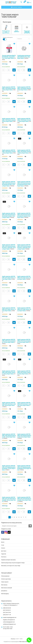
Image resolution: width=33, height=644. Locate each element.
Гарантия (4, 554)
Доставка (4, 551)
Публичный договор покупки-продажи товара (13, 563)
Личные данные (5, 576)
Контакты (4, 557)
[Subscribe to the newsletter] (30, 526)
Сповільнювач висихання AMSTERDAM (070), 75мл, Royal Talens (24, 57)
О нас (3, 545)
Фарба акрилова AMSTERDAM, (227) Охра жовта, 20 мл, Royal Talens (24, 278)
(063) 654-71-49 (7, 615)
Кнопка (13, 639)
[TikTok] (9, 532)
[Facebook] (3, 532)
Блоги (3, 542)
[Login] (29, 2)
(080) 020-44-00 (7, 608)
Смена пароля (5, 582)
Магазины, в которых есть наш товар (11, 566)
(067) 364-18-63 (7, 612)
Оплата (3, 548)
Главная (3, 11)
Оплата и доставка (6, 579)
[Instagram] (6, 532)
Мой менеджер (5, 594)
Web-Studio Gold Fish (24, 642)
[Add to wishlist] (14, 44)
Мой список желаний (7, 588)
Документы (4, 591)
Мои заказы (4, 585)
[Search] (21, 2)
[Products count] (6, 70)
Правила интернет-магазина (8, 560)
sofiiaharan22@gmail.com (9, 624)
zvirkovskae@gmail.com (9, 622)
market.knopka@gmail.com (10, 617)
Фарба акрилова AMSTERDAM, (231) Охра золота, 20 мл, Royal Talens (24, 309)
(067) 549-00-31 (7, 610)
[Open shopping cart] (24, 2)
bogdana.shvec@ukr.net (9, 620)
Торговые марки (10, 11)
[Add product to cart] (14, 70)
